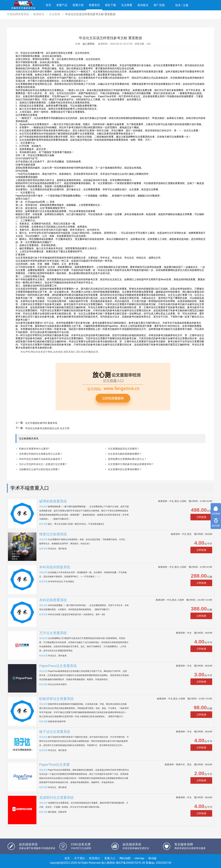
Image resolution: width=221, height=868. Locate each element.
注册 (186, 5)
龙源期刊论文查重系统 (56, 798)
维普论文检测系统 (53, 534)
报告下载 (110, 5)
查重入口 (110, 858)
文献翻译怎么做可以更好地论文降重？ (40, 469)
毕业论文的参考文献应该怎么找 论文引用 (47, 428)
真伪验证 (143, 5)
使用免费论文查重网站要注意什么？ (127, 459)
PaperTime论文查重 (54, 765)
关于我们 (80, 858)
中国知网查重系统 (18, 14)
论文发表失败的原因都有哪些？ (125, 454)
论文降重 (127, 5)
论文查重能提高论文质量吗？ (124, 449)
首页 (48, 5)
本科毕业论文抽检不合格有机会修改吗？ (41, 459)
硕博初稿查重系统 (53, 501)
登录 (178, 5)
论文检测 (55, 14)
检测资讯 (39, 14)
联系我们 (95, 858)
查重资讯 (94, 5)
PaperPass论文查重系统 (58, 666)
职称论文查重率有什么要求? (34, 449)
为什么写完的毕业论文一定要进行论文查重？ (43, 464)
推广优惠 (159, 5)
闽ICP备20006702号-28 (130, 863)
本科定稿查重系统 (53, 600)
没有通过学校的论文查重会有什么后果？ (41, 454)
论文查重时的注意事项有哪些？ (125, 469)
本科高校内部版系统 (55, 567)
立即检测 (201, 517)
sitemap (139, 858)
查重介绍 (78, 5)
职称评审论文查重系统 (56, 699)
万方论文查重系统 (53, 633)
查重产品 (62, 5)
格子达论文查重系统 (55, 732)
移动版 (152, 858)
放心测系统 (89, 44)
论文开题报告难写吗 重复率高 (41, 423)
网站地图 (125, 858)
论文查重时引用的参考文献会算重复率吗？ (131, 464)
